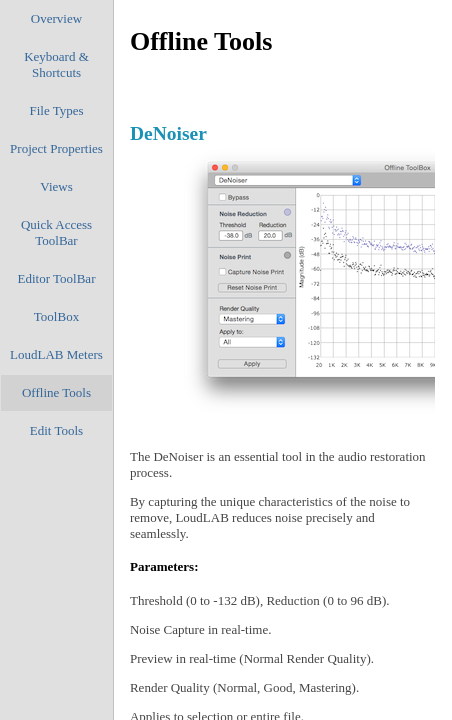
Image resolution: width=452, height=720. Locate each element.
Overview (56, 18)
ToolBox (56, 316)
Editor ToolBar (57, 278)
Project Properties (56, 148)
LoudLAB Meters (56, 354)
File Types (56, 110)
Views (56, 186)
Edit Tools (56, 430)
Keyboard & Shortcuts (56, 64)
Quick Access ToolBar (56, 232)
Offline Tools (56, 392)
